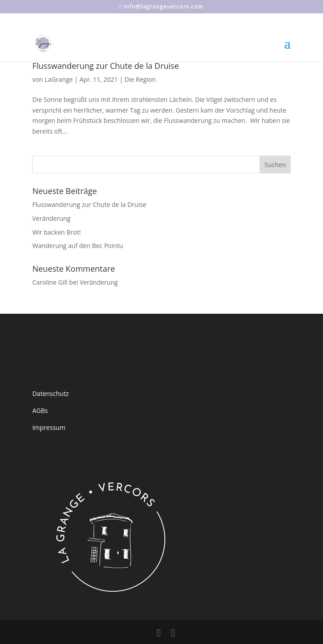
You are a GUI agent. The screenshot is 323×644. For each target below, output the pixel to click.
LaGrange (59, 79)
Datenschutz (50, 394)
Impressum (49, 427)
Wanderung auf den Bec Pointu (78, 246)
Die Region (140, 79)
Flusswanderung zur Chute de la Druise (106, 66)
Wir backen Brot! (56, 232)
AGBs (40, 410)
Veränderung (51, 218)
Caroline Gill (50, 282)
